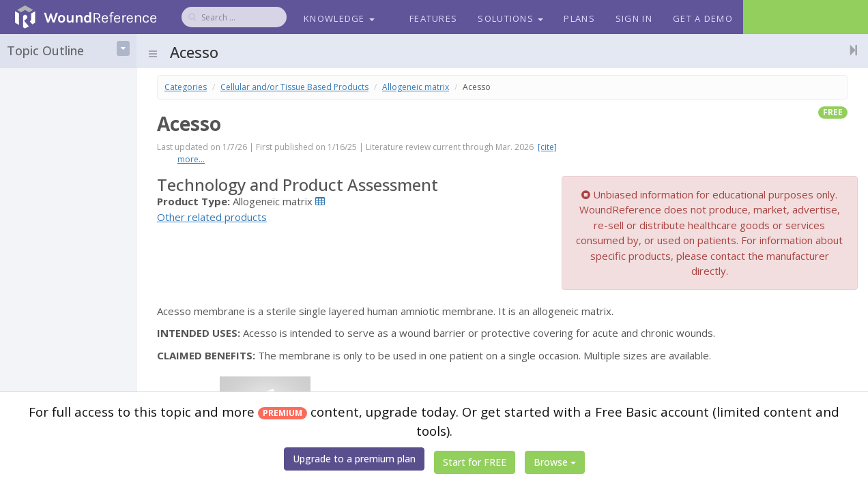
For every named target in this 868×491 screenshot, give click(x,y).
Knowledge (339, 18)
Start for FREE (475, 462)
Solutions (510, 18)
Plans (579, 18)
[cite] (547, 147)
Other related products (212, 217)
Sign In (634, 18)
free (833, 112)
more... (191, 159)
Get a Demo (703, 18)
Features (433, 18)
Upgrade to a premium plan (354, 459)
